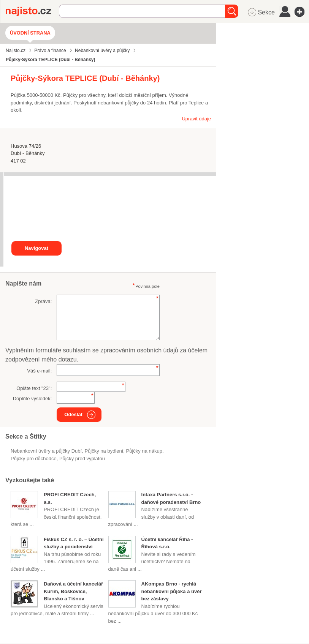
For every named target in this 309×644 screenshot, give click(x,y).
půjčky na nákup (144, 451)
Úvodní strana (30, 33)
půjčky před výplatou (82, 459)
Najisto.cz (32, 11)
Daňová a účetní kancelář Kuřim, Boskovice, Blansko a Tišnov (73, 591)
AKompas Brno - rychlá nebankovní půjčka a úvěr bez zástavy (172, 591)
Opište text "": (34, 388)
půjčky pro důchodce (34, 459)
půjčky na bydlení (104, 451)
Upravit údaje (196, 119)
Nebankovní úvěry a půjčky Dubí (46, 451)
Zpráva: (43, 301)
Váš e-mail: (39, 371)
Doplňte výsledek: (32, 399)
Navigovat (36, 248)
